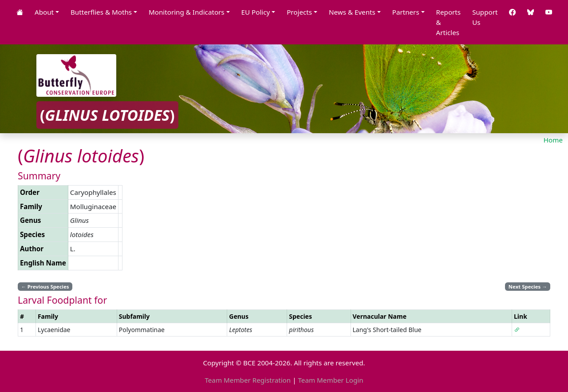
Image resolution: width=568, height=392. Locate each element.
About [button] (44, 12)
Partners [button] (406, 12)
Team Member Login (330, 380)
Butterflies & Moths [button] (101, 12)
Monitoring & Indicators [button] (187, 12)
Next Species (528, 287)
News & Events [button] (352, 12)
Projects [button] (299, 12)
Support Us (485, 17)
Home (553, 140)
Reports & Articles (449, 22)
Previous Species (45, 287)
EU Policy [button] (256, 12)
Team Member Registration (248, 380)
